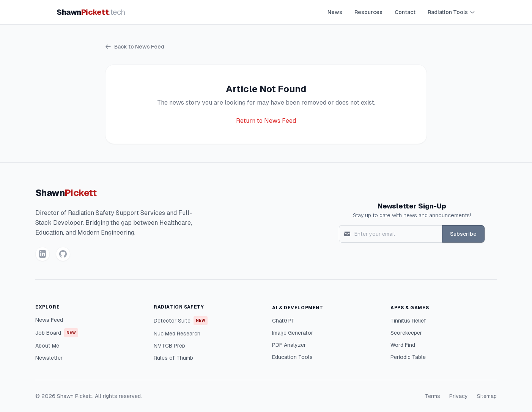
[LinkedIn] (42, 254)
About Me (47, 346)
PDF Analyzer (289, 345)
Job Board (57, 333)
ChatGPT (283, 321)
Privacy (459, 396)
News (335, 12)
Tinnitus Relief (408, 321)
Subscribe (463, 234)
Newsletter (49, 358)
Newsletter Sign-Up (412, 206)
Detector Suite (181, 321)
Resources (368, 12)
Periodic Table (408, 357)
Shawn (91, 12)
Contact (405, 12)
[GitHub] (63, 254)
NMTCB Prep (169, 346)
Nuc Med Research (177, 334)
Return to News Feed (266, 121)
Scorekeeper (406, 333)
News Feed (49, 320)
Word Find (403, 345)
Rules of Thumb (173, 358)
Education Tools (292, 357)
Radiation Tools (452, 12)
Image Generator (293, 333)
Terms (433, 396)
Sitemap (487, 396)
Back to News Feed (135, 47)
